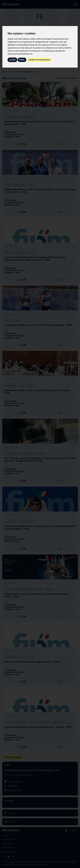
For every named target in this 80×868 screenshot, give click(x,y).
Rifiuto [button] (22, 60)
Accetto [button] (12, 60)
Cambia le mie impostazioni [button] (39, 60)
